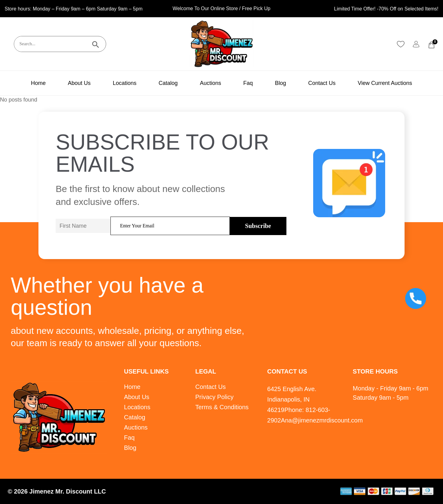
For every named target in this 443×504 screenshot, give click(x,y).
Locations (125, 83)
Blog (281, 83)
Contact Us (322, 83)
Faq (248, 83)
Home (38, 83)
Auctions (211, 83)
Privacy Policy (214, 397)
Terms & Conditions (222, 407)
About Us (79, 83)
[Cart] (431, 45)
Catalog (168, 83)
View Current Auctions (385, 83)
